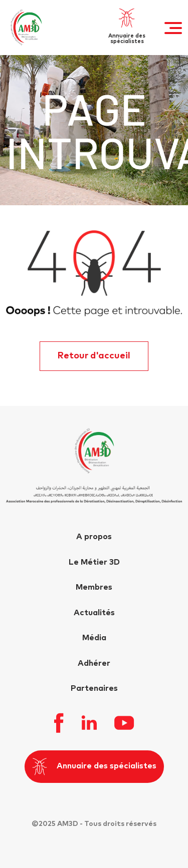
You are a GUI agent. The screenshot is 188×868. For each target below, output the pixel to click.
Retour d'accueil (94, 356)
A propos (94, 537)
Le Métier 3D (94, 562)
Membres (94, 587)
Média (94, 638)
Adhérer (94, 663)
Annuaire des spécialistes (94, 767)
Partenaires (94, 688)
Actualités (94, 613)
